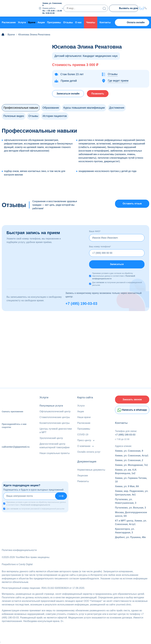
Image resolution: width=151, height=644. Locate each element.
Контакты (105, 22)
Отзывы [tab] (33, 116)
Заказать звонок (132, 400)
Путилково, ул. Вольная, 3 (130, 508)
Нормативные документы (91, 470)
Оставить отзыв (132, 204)
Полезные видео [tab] (14, 116)
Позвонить (98, 93)
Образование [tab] (51, 108)
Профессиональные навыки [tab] (21, 108)
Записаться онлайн (68, 93)
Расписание (9, 22)
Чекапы (91, 22)
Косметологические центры (55, 423)
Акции (41, 22)
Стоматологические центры (55, 417)
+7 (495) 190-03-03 (81, 303)
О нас (78, 22)
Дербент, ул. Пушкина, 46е (130, 538)
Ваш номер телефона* (100, 246)
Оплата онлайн (132, 22)
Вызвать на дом (126, 9)
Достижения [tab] (117, 108)
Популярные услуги (51, 406)
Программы (54, 22)
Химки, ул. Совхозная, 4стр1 (132, 456)
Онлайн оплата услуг (89, 452)
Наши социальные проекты (55, 453)
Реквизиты (83, 481)
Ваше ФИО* (95, 231)
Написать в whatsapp (132, 410)
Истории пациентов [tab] (55, 116)
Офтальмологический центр (55, 411)
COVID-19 (83, 435)
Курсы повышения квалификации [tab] (84, 108)
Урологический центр (51, 438)
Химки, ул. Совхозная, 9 (129, 451)
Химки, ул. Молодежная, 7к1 (131, 465)
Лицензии (83, 476)
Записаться (117, 264)
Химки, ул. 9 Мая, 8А (127, 487)
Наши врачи (84, 417)
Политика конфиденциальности (19, 550)
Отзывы (68, 22)
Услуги (22, 22)
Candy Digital (26, 565)
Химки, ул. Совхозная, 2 (129, 461)
